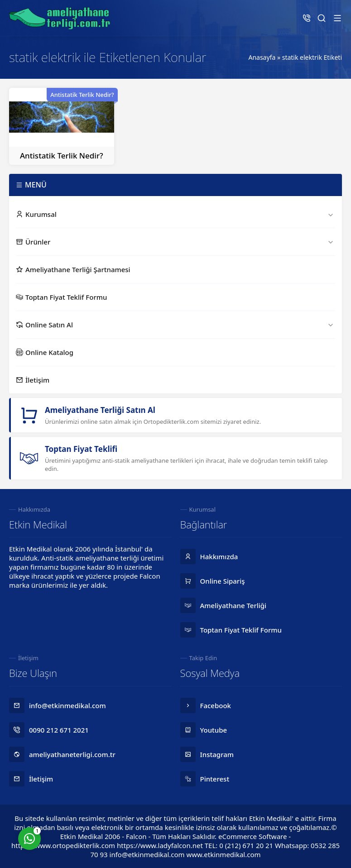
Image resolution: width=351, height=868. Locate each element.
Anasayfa (262, 57)
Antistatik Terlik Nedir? (62, 156)
